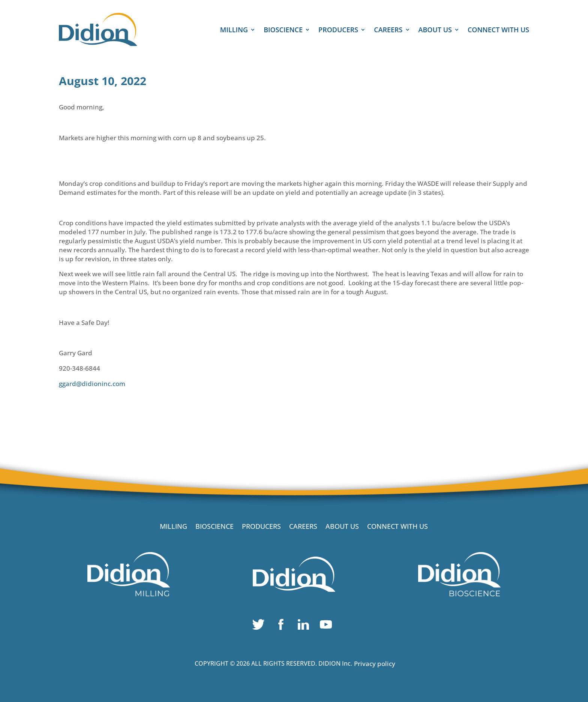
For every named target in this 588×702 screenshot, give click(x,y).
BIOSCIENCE (283, 31)
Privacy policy (375, 664)
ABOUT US (435, 31)
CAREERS (388, 31)
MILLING (234, 31)
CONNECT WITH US (498, 31)
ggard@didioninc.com (92, 384)
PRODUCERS (338, 31)
